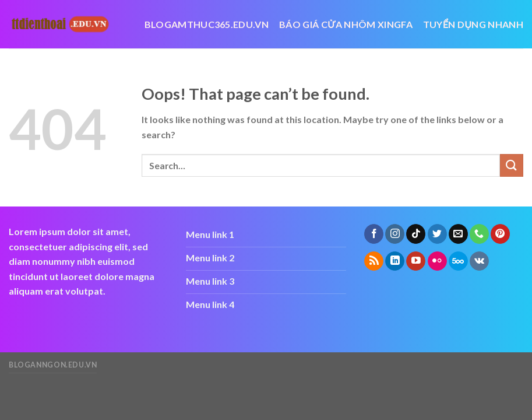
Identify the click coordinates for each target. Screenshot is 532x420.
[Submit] (512, 165)
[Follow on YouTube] (416, 261)
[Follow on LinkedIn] (395, 261)
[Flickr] (437, 261)
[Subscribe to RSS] (374, 261)
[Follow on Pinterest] (500, 234)
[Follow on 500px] (458, 261)
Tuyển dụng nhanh (473, 24)
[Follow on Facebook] (374, 234)
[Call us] (479, 234)
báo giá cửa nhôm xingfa (346, 24)
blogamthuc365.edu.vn (207, 24)
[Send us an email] (458, 234)
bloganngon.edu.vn (53, 365)
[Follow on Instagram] (395, 234)
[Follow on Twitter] (437, 234)
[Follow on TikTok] (416, 234)
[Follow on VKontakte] (479, 261)
